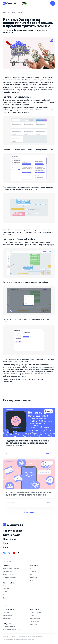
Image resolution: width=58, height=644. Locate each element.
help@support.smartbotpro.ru (25, 640)
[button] (53, 3)
